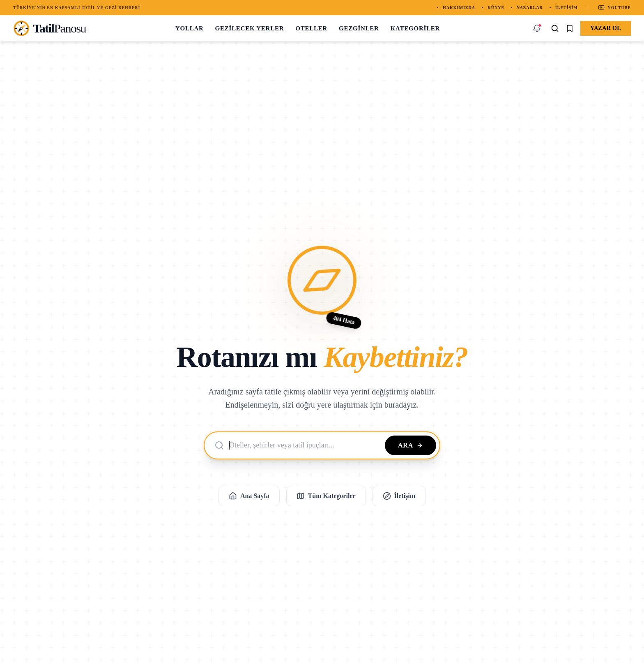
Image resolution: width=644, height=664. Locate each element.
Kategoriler (415, 28)
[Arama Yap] (555, 28)
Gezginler (359, 28)
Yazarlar (530, 8)
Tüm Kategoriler (326, 496)
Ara (411, 445)
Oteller (311, 28)
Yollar (190, 28)
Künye (496, 8)
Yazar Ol (606, 28)
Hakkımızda (459, 8)
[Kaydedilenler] (570, 28)
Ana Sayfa (249, 496)
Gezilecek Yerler (250, 28)
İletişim (567, 8)
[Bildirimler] (537, 28)
